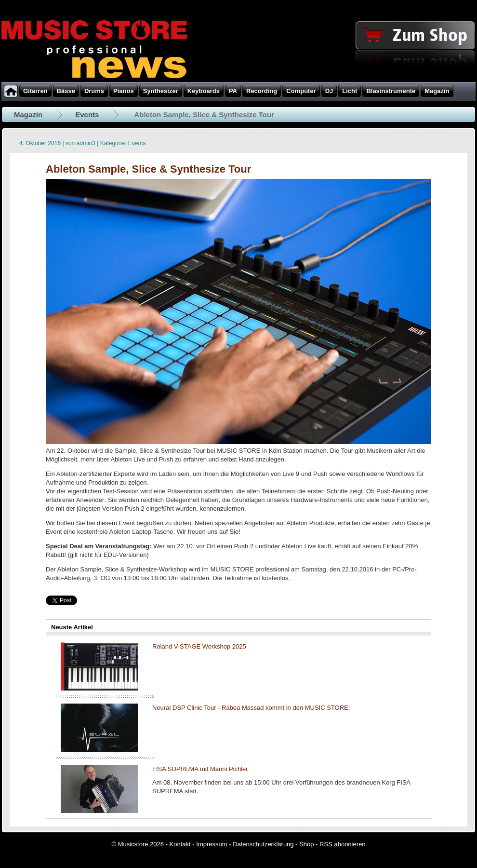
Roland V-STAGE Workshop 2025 (199, 646)
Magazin (28, 115)
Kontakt (180, 844)
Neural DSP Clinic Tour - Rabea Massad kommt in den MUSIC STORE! (251, 708)
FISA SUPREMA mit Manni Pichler (200, 769)
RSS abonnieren (342, 844)
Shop (306, 844)
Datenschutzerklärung (263, 844)
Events (87, 115)
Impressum (212, 844)
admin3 (86, 143)
